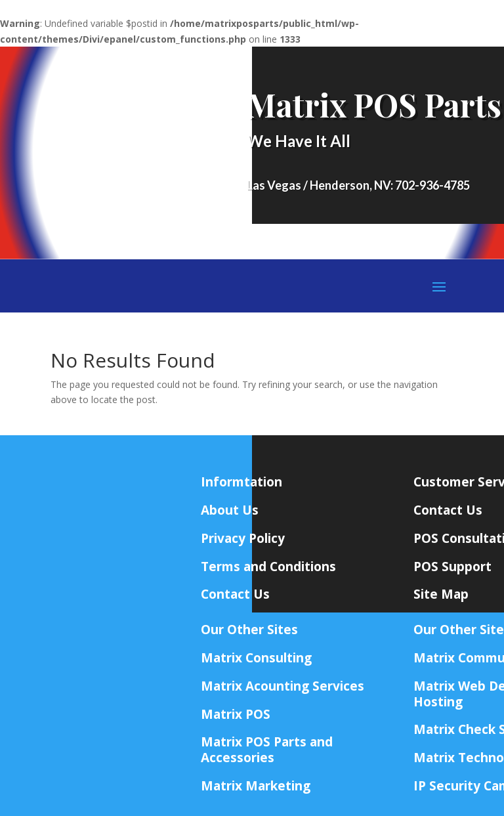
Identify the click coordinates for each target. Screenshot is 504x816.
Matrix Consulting (256, 658)
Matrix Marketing (256, 786)
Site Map (441, 594)
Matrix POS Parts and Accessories (267, 750)
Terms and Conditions (268, 567)
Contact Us (448, 510)
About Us (230, 510)
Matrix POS (236, 714)
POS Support (452, 567)
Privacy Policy (243, 538)
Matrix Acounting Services (283, 686)
